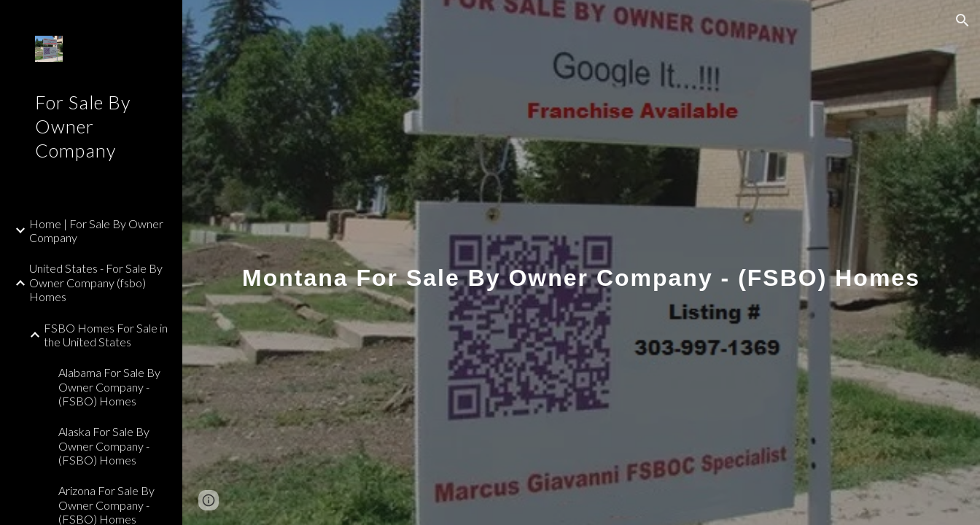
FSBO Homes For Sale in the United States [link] (106, 335)
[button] (962, 20)
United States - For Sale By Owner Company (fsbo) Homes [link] (96, 282)
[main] (581, 262)
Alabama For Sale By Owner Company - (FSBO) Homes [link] (109, 386)
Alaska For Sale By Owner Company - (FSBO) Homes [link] (104, 446)
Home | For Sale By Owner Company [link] (96, 230)
